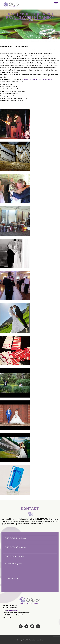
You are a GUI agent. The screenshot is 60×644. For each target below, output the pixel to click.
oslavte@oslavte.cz (14, 610)
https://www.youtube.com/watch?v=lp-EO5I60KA (37, 79)
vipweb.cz (39, 640)
